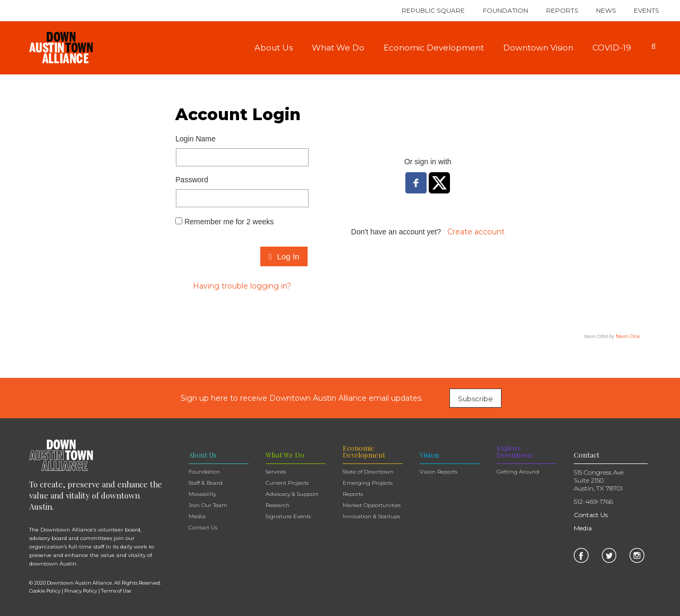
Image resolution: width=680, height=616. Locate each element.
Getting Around (518, 472)
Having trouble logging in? (242, 286)
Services (276, 472)
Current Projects (287, 483)
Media (197, 516)
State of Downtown (368, 472)
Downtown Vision (538, 48)
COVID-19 (612, 48)
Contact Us (203, 528)
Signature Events (288, 516)
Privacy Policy (81, 591)
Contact (586, 455)
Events (646, 10)
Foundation (505, 10)
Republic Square (433, 10)
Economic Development (434, 48)
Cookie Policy (45, 591)
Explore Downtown (515, 451)
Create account (476, 232)
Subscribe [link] (475, 399)
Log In (284, 256)
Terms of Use (116, 591)
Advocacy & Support (292, 494)
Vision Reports (439, 472)
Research (278, 505)
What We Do (338, 48)
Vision (429, 455)
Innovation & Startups (371, 516)
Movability (202, 494)
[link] (581, 555)
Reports (562, 10)
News (606, 10)
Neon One (628, 336)
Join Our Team (208, 505)
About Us (274, 48)
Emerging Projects (368, 483)
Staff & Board (206, 483)
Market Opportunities (372, 505)
